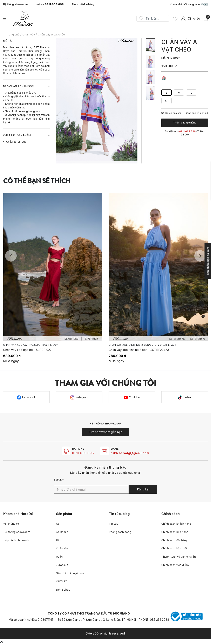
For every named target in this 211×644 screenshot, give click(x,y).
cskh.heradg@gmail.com (130, 453)
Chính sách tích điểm (175, 565)
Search (141, 18)
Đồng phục (63, 590)
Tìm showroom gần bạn (106, 432)
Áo (58, 524)
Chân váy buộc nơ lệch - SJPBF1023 (29, 350)
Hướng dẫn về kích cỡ (196, 113)
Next (200, 256)
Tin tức (113, 524)
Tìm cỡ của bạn (171, 113)
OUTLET (62, 581)
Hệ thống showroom (15, 4)
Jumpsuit (62, 565)
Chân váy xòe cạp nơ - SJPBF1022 (133, 350)
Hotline (50, 4)
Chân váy (62, 548)
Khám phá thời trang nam (189, 5)
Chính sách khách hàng (176, 524)
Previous (11, 256)
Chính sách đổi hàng (174, 540)
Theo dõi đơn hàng (83, 4)
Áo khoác (62, 532)
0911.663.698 (83, 453)
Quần (59, 557)
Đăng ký (143, 489)
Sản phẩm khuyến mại (71, 573)
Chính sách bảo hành (175, 532)
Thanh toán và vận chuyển (179, 557)
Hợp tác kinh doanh (16, 540)
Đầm (59, 540)
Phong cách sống (120, 532)
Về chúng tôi (11, 524)
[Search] (154, 18)
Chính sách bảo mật (174, 548)
